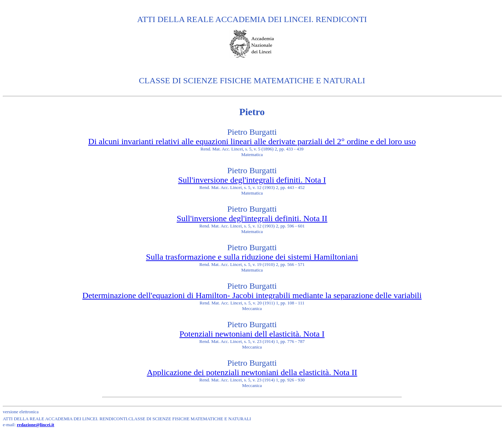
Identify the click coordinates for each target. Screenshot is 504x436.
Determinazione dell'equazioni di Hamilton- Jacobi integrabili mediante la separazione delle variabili (252, 295)
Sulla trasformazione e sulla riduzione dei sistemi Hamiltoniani (252, 257)
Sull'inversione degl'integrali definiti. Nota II (252, 218)
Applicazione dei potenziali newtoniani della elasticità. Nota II (252, 372)
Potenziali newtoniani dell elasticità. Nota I (252, 334)
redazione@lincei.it (36, 425)
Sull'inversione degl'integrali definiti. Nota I (252, 180)
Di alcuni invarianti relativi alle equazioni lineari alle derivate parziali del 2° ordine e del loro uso (252, 141)
